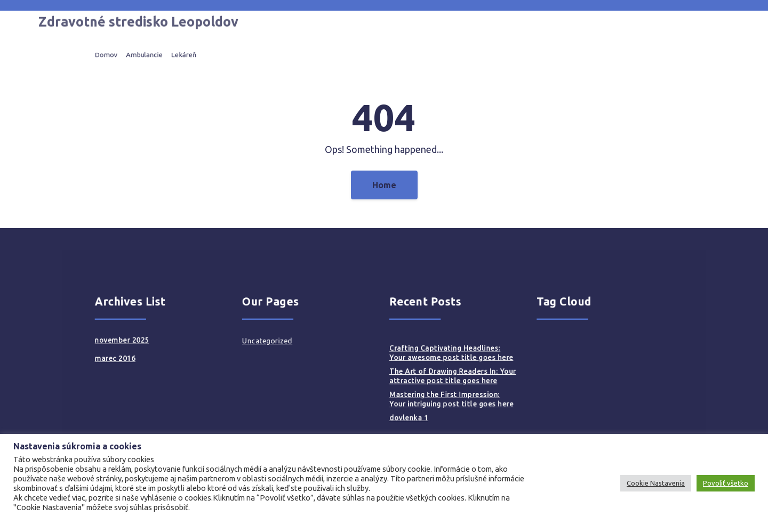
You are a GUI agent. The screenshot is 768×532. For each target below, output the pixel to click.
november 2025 (174, 344)
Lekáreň (223, 55)
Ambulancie (192, 55)
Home (384, 185)
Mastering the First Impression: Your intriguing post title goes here (438, 392)
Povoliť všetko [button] (726, 483)
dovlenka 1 (404, 407)
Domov (161, 55)
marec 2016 (168, 359)
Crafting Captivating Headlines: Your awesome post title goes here (438, 354)
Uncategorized (290, 345)
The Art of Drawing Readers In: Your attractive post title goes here (439, 373)
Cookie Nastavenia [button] (656, 483)
